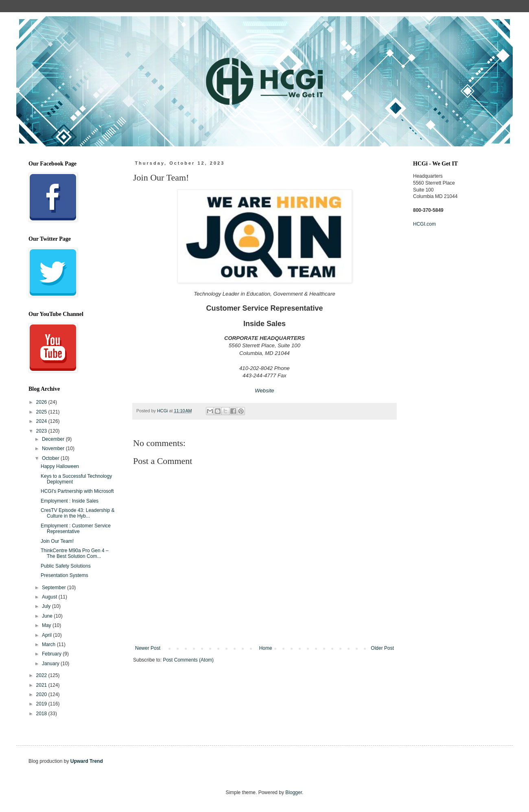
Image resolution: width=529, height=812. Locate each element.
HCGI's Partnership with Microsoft (77, 491)
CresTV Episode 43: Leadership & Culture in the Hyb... (78, 513)
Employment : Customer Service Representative (76, 529)
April (47, 635)
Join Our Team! (57, 541)
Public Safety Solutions (66, 566)
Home (266, 648)
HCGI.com (424, 224)
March (49, 644)
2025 (42, 412)
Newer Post (148, 648)
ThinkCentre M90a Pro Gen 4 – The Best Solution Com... (75, 553)
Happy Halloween (60, 466)
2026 (42, 402)
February (52, 654)
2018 (42, 714)
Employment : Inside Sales (70, 501)
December (54, 439)
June (48, 616)
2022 (42, 675)
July (47, 606)
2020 (42, 694)
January (51, 664)
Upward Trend (87, 761)
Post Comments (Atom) (188, 660)
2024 (42, 421)
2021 (42, 685)
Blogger (294, 792)
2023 (42, 431)
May (47, 625)
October (51, 458)
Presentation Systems (64, 575)
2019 (42, 704)
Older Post (382, 648)
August (50, 597)
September (55, 588)
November (54, 448)
